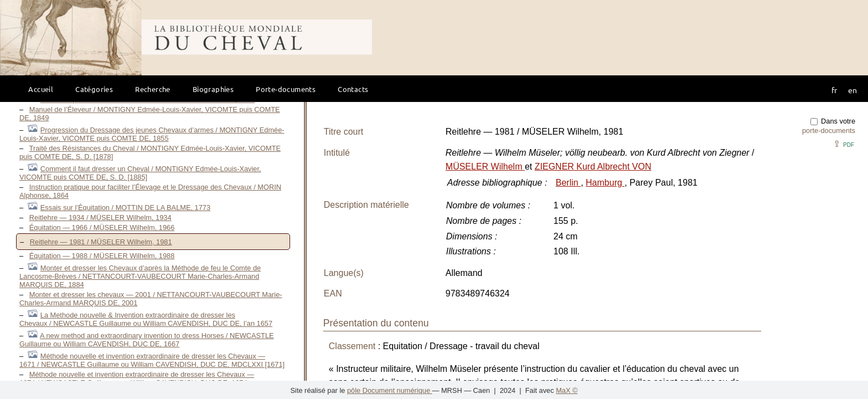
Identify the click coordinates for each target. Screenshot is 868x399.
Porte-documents (286, 89)
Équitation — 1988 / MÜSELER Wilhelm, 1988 (102, 256)
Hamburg (605, 183)
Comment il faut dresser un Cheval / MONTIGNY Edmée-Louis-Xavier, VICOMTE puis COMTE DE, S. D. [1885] (140, 173)
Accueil (41, 89)
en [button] (852, 90)
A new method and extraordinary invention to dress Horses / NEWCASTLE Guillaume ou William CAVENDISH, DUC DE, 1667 (147, 340)
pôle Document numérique (390, 390)
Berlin (568, 183)
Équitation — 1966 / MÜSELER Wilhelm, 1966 (102, 227)
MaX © (567, 390)
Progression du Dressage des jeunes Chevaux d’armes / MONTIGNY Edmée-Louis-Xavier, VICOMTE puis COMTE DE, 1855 (152, 134)
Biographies (213, 89)
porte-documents (829, 131)
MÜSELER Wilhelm (485, 167)
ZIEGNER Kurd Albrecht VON (593, 167)
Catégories (94, 89)
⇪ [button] (844, 144)
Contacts (353, 89)
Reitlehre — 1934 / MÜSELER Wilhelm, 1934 (100, 218)
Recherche (153, 89)
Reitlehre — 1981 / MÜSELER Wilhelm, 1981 (101, 242)
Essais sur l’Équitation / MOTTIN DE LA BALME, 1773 (125, 208)
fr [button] (834, 90)
